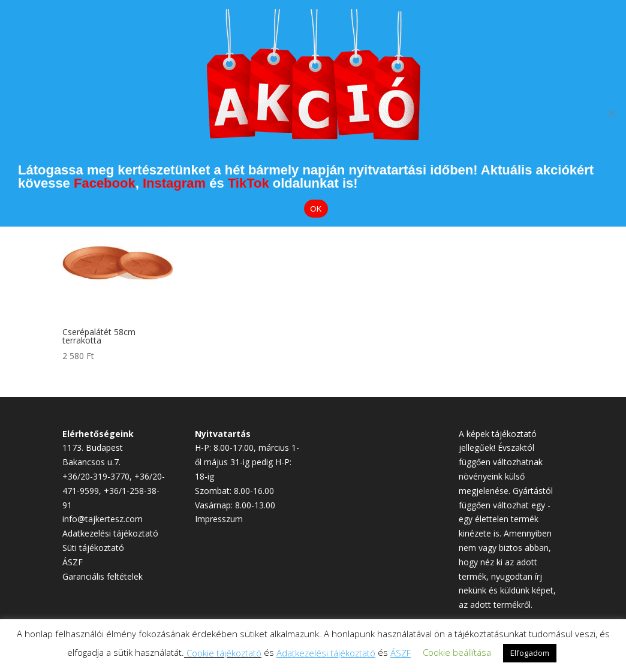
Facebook (105, 183)
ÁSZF (73, 562)
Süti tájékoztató (93, 548)
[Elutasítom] (611, 113)
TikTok (249, 183)
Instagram (174, 183)
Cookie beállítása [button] (457, 652)
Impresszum (219, 519)
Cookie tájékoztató (224, 653)
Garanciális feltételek (103, 576)
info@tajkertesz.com (103, 519)
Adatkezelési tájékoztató (110, 533)
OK (316, 209)
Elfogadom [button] (530, 653)
